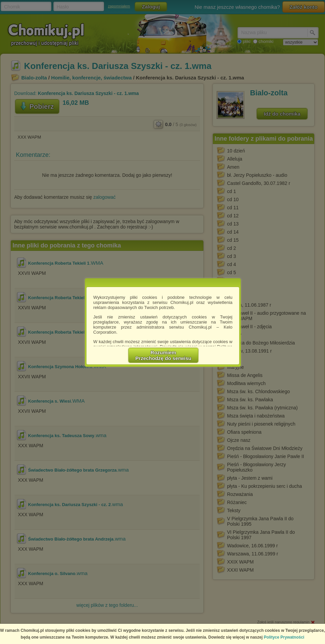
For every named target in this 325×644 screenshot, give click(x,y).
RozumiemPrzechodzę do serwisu (164, 355)
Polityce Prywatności (284, 637)
